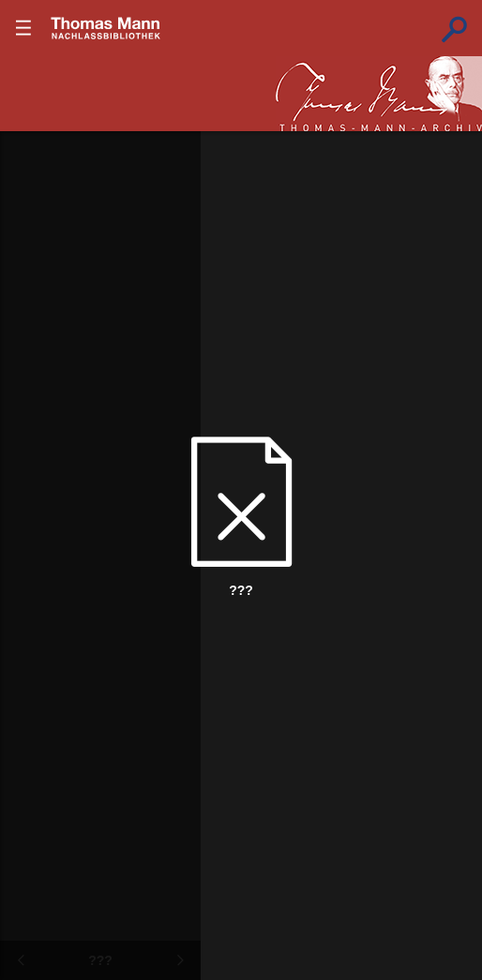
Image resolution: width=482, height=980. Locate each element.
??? (106, 28)
